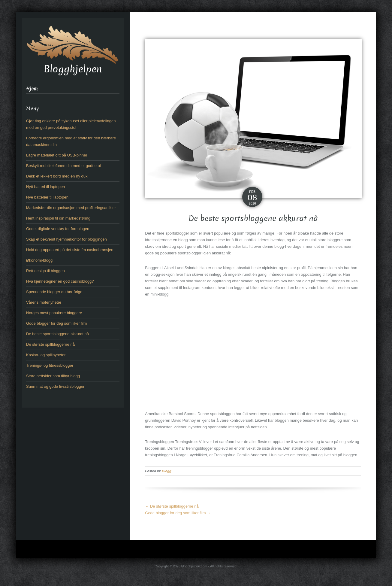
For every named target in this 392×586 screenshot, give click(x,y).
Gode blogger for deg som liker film (178, 513)
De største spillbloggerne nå (172, 506)
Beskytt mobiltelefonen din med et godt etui (63, 166)
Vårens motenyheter (44, 302)
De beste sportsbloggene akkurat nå (57, 334)
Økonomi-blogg (39, 260)
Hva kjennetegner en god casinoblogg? (60, 281)
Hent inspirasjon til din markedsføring (58, 218)
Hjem (32, 89)
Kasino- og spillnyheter (46, 355)
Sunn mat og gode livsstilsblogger (55, 386)
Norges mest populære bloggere (54, 313)
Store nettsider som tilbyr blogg (53, 376)
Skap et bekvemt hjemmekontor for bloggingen (66, 239)
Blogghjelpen (73, 69)
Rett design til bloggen (45, 271)
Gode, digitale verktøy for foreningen (58, 229)
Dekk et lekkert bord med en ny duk (57, 176)
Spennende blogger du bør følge (54, 292)
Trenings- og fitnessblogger (50, 365)
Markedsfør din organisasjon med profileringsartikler (71, 208)
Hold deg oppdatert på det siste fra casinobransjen (70, 250)
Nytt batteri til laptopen (45, 187)
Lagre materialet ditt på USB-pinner (57, 155)
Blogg (167, 471)
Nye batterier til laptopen (47, 197)
